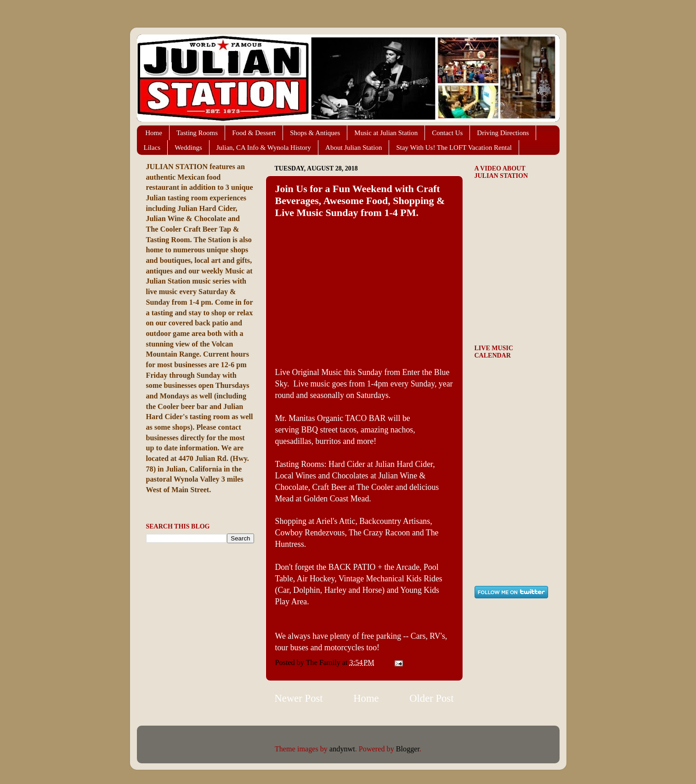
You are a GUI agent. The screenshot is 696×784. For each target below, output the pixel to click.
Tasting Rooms (197, 133)
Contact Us (447, 133)
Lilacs (152, 148)
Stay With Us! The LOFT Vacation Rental (454, 148)
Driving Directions (503, 133)
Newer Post (299, 698)
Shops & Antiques (315, 133)
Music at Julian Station (386, 133)
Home (154, 133)
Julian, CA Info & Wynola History (264, 148)
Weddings (188, 148)
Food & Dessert (254, 133)
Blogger (408, 749)
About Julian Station (354, 148)
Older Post (431, 698)
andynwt (342, 749)
